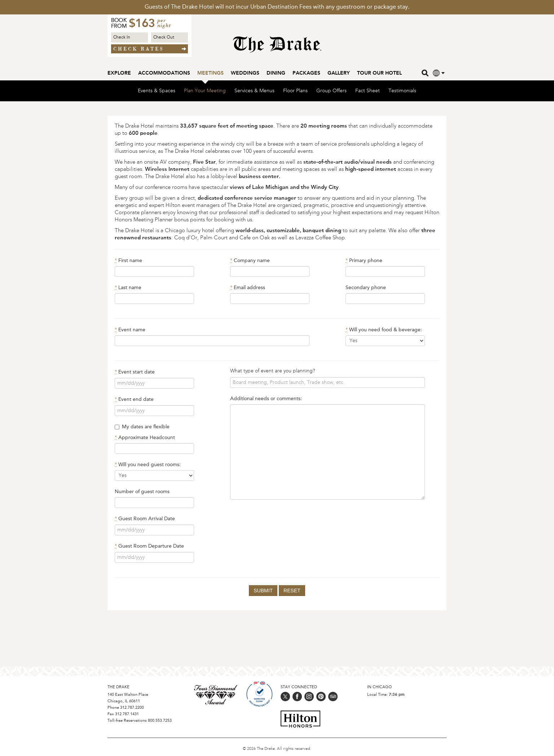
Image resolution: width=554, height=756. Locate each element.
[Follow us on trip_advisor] (333, 697)
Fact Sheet (368, 91)
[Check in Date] (129, 37)
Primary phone (364, 261)
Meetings (210, 73)
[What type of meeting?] (327, 383)
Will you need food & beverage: (384, 330)
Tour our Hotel (379, 73)
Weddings (245, 73)
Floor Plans (295, 91)
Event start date (135, 372)
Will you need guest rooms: (148, 465)
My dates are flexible (142, 427)
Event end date (134, 400)
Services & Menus (254, 91)
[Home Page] (277, 48)
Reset (292, 591)
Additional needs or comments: (266, 399)
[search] (426, 73)
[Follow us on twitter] (285, 697)
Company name (250, 261)
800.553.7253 (160, 721)
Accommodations (164, 73)
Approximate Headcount (145, 438)
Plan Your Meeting (205, 91)
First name (128, 261)
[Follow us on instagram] (309, 697)
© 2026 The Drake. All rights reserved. (277, 749)
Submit (263, 591)
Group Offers (331, 91)
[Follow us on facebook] (297, 697)
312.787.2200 (132, 708)
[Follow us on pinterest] (321, 697)
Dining (276, 73)
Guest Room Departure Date (149, 547)
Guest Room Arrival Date (145, 519)
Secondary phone (366, 288)
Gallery (339, 73)
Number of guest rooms (142, 492)
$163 (142, 24)
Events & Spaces (157, 91)
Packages (306, 73)
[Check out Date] (170, 37)
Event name (130, 330)
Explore (119, 73)
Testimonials (402, 91)
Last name (128, 288)
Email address (248, 288)
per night (164, 23)
